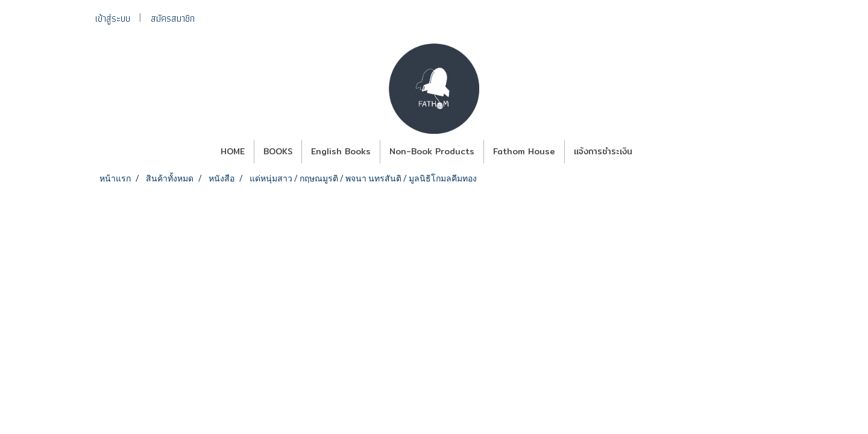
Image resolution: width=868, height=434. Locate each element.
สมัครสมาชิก (173, 18)
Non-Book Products (432, 151)
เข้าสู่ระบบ (113, 18)
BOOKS (278, 151)
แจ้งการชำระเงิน (603, 151)
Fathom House (524, 151)
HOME (233, 151)
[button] (652, 152)
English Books (341, 151)
